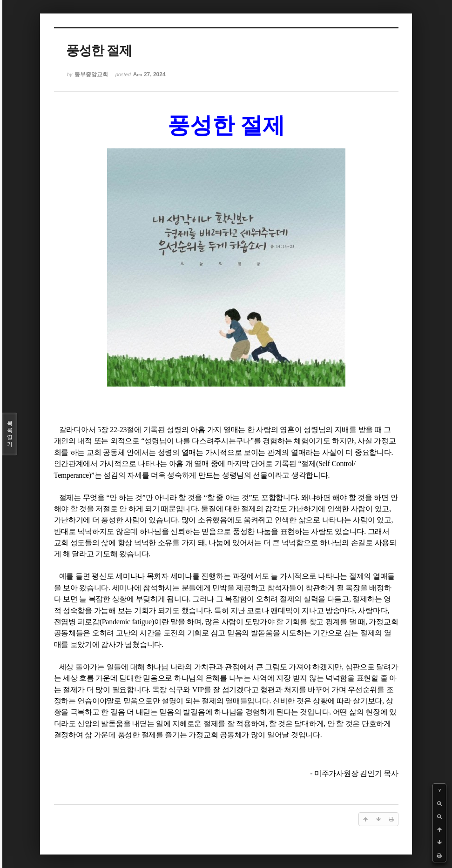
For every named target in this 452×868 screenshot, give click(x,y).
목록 (10, 434)
